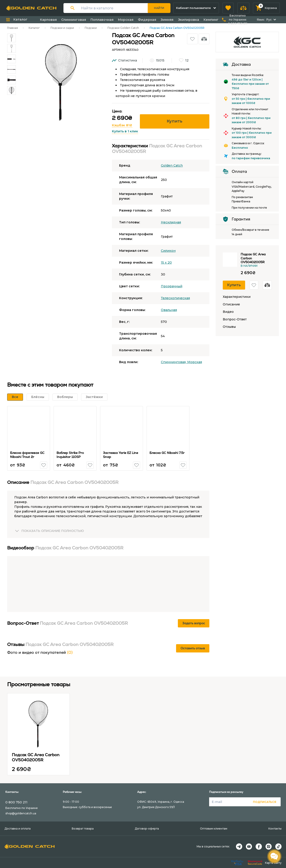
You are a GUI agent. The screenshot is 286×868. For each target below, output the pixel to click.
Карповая (48, 20)
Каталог (34, 28)
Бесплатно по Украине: (238, 20)
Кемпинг (211, 20)
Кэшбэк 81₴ (122, 125)
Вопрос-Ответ (235, 319)
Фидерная (147, 20)
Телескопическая (175, 298)
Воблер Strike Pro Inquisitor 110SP (70, 455)
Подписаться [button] (265, 802)
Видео (228, 312)
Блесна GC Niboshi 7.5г (167, 453)
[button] (228, 8)
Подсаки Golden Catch (123, 28)
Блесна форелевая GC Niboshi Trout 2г (27, 455)
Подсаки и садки (62, 28)
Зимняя (167, 20)
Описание (231, 304)
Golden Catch (172, 165)
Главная (13, 28)
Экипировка (188, 20)
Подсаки (91, 28)
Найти (159, 8)
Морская (126, 20)
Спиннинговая (74, 20)
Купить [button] (175, 121)
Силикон (168, 251)
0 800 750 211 (16, 802)
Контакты (275, 829)
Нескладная (171, 222)
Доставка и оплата (18, 829)
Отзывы (229, 327)
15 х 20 (166, 263)
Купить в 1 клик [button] (125, 131)
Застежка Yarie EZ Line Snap (121, 455)
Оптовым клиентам (214, 829)
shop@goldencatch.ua (21, 813)
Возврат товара (83, 829)
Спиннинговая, (174, 362)
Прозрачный (172, 286)
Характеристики (237, 297)
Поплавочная (102, 20)
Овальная (169, 310)
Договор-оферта (147, 829)
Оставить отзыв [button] (193, 648)
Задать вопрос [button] (194, 623)
